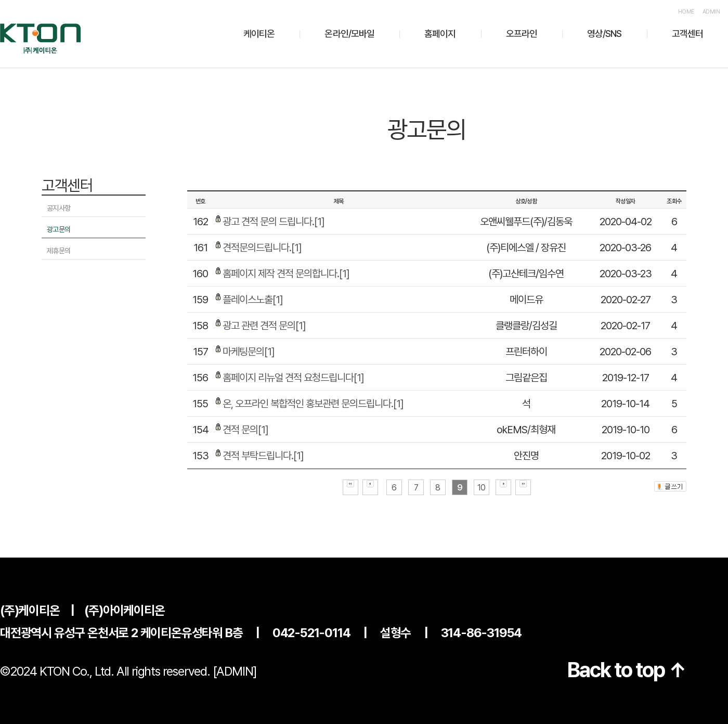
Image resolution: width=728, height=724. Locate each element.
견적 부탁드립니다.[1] (263, 456)
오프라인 (522, 34)
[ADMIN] (235, 671)
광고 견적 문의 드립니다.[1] (274, 222)
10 (481, 488)
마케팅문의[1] (249, 352)
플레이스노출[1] (253, 300)
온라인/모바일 (349, 34)
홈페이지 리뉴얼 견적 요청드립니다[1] (293, 378)
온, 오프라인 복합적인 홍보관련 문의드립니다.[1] (313, 404)
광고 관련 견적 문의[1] (264, 326)
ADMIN (711, 12)
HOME (686, 12)
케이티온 (259, 34)
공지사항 (58, 208)
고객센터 (687, 34)
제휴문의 (58, 251)
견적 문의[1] (245, 430)
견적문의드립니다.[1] (262, 248)
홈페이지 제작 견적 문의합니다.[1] (286, 274)
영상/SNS (604, 34)
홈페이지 (440, 34)
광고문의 (58, 229)
